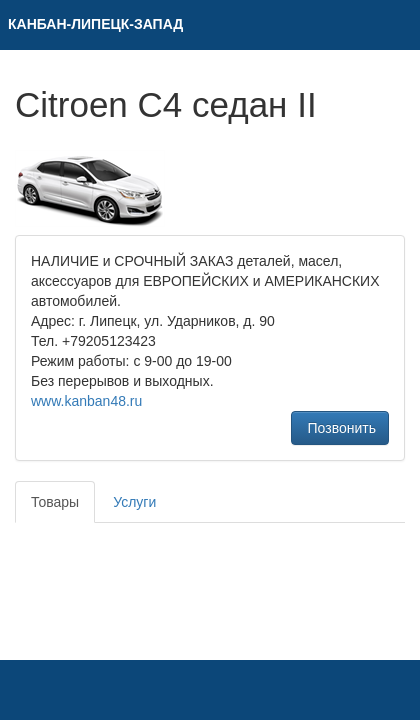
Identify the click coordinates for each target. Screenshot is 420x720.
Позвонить (340, 428)
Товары (55, 502)
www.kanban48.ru (86, 401)
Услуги (134, 502)
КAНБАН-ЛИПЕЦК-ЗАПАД (95, 24)
